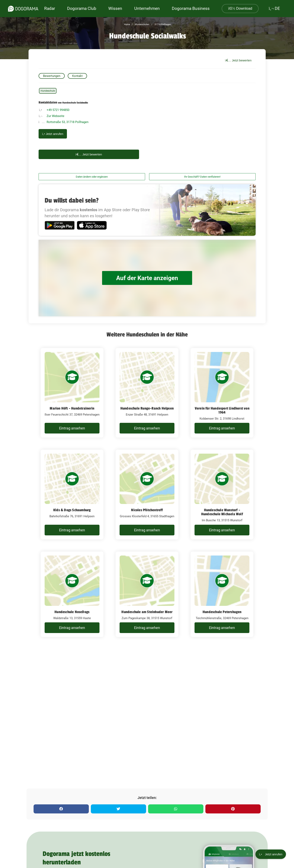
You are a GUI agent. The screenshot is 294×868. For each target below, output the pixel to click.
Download (240, 8)
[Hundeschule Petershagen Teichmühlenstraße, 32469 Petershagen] (222, 594)
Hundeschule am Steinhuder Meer (147, 612)
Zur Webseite (55, 116)
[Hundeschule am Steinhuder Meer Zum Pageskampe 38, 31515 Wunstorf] (147, 594)
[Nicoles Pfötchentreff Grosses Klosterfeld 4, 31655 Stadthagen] (147, 495)
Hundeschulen (142, 24)
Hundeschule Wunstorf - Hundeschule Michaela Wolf (222, 512)
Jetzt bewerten (238, 60)
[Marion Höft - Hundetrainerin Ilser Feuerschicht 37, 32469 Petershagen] (72, 393)
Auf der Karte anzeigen (147, 278)
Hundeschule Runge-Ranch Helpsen (147, 408)
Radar (50, 8)
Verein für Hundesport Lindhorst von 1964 (222, 410)
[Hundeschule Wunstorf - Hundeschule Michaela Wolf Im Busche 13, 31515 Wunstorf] (222, 495)
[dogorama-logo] (23, 9)
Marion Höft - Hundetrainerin (72, 408)
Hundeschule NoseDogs (72, 612)
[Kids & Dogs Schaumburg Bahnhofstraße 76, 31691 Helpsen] (72, 495)
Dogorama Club (82, 8)
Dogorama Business (191, 8)
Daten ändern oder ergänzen (92, 177)
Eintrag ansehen (72, 428)
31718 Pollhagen (162, 24)
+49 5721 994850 (58, 110)
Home (127, 24)
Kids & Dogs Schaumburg (72, 510)
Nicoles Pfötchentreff (147, 510)
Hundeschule (48, 91)
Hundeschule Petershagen (222, 612)
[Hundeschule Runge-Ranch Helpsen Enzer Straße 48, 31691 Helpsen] (147, 393)
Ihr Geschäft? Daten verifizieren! (202, 177)
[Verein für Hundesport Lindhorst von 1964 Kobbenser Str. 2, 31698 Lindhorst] (222, 393)
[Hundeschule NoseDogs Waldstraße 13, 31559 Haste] (72, 594)
